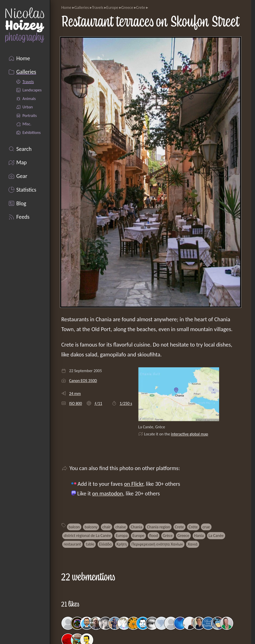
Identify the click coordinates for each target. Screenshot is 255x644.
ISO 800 (75, 403)
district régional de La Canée (87, 535)
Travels (98, 7)
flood (153, 535)
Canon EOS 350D (83, 380)
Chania (136, 527)
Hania (199, 535)
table (90, 544)
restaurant (72, 544)
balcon (74, 527)
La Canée (216, 535)
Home (66, 7)
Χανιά (193, 544)
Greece (127, 7)
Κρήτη (122, 544)
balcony (91, 527)
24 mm (75, 393)
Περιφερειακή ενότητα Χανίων (157, 544)
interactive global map (190, 434)
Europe (112, 7)
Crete (141, 7)
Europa (122, 535)
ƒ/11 (98, 403)
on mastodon (108, 493)
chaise (121, 527)
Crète (193, 527)
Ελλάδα (105, 544)
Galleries (82, 7)
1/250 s (126, 403)
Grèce (168, 535)
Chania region (159, 527)
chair (107, 527)
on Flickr (134, 484)
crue (206, 527)
